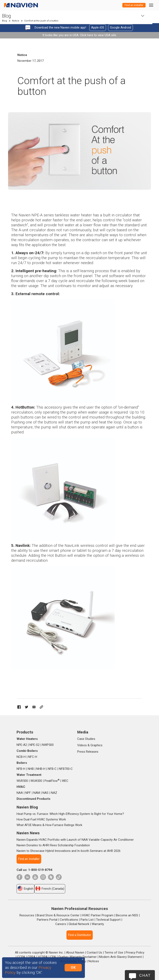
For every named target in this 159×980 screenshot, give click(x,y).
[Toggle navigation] (151, 5)
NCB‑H (21, 757)
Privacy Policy (135, 953)
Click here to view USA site (98, 35)
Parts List (87, 920)
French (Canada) (50, 888)
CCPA (21, 957)
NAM (37, 793)
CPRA (31, 957)
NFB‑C (52, 769)
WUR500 (22, 781)
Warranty (98, 924)
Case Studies (86, 739)
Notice (16, 21)
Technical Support (108, 920)
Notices (94, 961)
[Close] (83, 959)
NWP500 (48, 745)
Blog (7, 16)
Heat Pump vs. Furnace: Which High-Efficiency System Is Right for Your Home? (70, 814)
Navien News (28, 833)
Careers (61, 924)
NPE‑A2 (22, 745)
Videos (82, 745)
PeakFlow (52, 781)
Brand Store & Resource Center (58, 915)
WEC (65, 781)
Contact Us (94, 953)
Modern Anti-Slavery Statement (120, 957)
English (25, 888)
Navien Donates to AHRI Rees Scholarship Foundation (53, 845)
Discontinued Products (33, 799)
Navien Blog (27, 807)
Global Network (79, 924)
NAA (20, 793)
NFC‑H (33, 757)
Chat (145, 975)
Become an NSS (127, 915)
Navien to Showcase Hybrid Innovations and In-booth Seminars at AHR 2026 (69, 851)
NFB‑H (21, 769)
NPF (28, 793)
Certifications (69, 920)
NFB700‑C (66, 769)
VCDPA (43, 957)
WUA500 (36, 781)
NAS (45, 793)
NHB (31, 769)
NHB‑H (41, 769)
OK (73, 967)
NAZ (54, 793)
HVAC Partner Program (98, 915)
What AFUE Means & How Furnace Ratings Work (49, 825)
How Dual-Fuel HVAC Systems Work (41, 819)
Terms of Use (114, 953)
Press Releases (88, 752)
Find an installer (134, 5)
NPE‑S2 (34, 745)
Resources (27, 915)
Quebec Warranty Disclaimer (78, 957)
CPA (53, 957)
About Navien (75, 953)
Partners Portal (47, 920)
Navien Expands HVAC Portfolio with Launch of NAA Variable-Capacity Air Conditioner (75, 840)
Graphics (96, 745)
